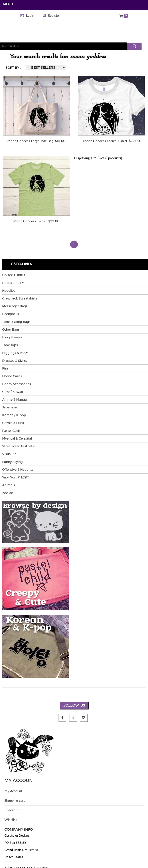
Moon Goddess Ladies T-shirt (105, 141)
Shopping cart (15, 801)
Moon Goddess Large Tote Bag (30, 141)
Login (27, 16)
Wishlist (11, 820)
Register (52, 16)
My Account (13, 791)
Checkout (11, 810)
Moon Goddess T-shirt (30, 221)
